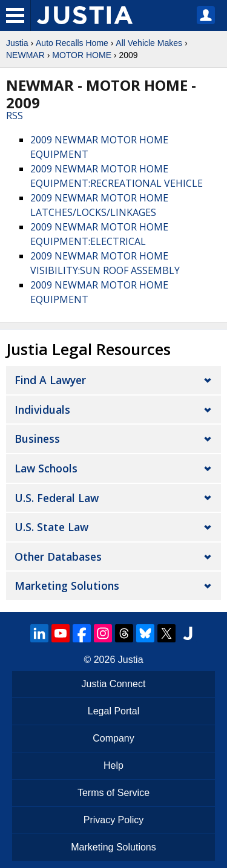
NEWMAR (25, 55)
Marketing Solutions (67, 586)
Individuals (42, 410)
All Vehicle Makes (149, 43)
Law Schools (46, 468)
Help (113, 765)
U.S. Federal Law (57, 498)
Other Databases (58, 556)
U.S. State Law (51, 527)
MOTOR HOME (82, 55)
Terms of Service (113, 793)
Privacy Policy (114, 820)
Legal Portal (113, 711)
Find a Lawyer (50, 380)
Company (113, 738)
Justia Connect (114, 684)
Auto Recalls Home (72, 43)
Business (37, 439)
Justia (17, 43)
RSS (15, 116)
